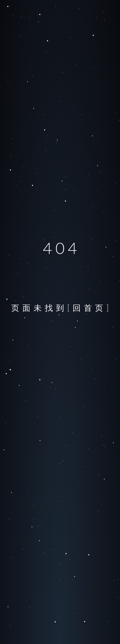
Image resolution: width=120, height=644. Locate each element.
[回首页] (90, 308)
